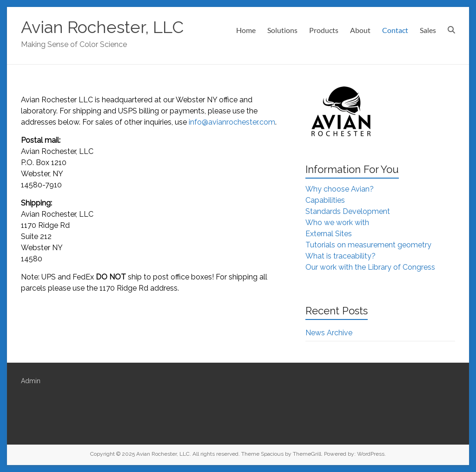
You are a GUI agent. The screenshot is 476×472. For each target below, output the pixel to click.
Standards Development (348, 211)
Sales (428, 30)
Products (324, 30)
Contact (395, 30)
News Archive (329, 333)
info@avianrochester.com (232, 122)
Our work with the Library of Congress (370, 267)
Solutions (282, 30)
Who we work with (337, 223)
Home (246, 30)
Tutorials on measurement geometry (368, 245)
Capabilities (325, 200)
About (360, 30)
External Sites (329, 234)
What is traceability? (340, 256)
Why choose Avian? (340, 189)
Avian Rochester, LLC (102, 27)
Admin (31, 381)
